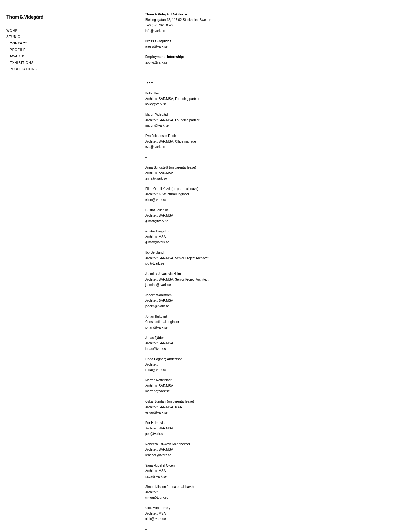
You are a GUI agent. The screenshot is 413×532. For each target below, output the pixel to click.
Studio (14, 37)
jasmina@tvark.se (158, 285)
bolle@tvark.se (156, 104)
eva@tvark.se (155, 147)
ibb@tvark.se (155, 264)
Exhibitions (22, 63)
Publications (23, 69)
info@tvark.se (155, 31)
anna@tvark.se (156, 178)
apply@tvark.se (156, 62)
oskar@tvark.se (156, 413)
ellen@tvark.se (156, 200)
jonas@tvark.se (156, 349)
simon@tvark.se (157, 498)
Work (12, 30)
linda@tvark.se (156, 370)
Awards (18, 56)
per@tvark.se (155, 434)
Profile (18, 50)
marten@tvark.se (157, 391)
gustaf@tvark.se (157, 221)
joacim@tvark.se (157, 306)
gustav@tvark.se (157, 242)
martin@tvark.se (157, 126)
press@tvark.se (156, 47)
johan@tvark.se (156, 327)
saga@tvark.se (156, 476)
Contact (19, 43)
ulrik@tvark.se (156, 519)
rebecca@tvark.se (158, 455)
